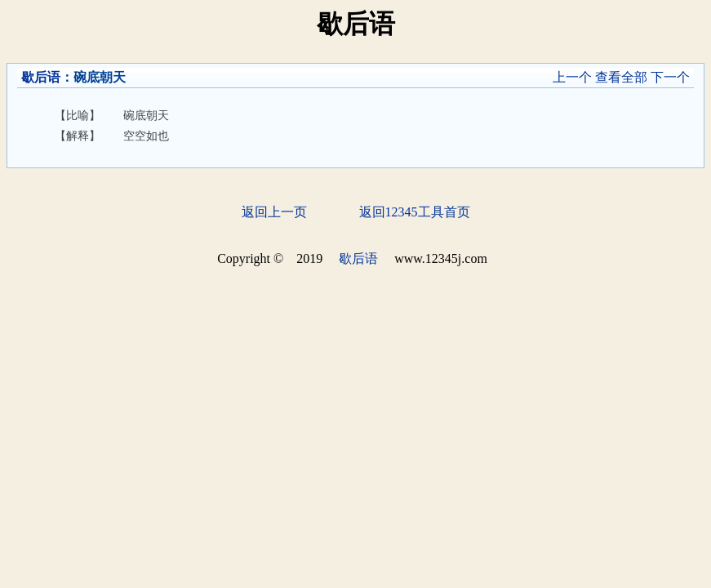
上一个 (572, 77)
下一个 (670, 77)
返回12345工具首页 (415, 212)
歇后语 (41, 77)
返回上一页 (274, 212)
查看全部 (621, 77)
